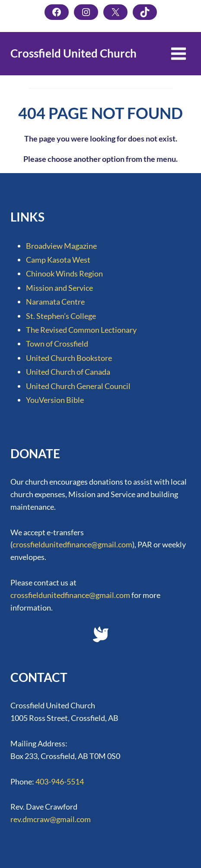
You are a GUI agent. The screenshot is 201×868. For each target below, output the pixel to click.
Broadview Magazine (61, 246)
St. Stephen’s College (61, 316)
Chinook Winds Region (64, 273)
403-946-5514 (60, 781)
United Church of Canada (68, 372)
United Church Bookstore (69, 358)
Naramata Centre (55, 302)
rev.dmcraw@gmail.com (51, 819)
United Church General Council (78, 386)
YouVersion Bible (55, 400)
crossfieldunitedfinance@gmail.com (72, 544)
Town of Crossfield (57, 344)
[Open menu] (178, 53)
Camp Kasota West (58, 260)
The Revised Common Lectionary (81, 330)
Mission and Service (59, 288)
